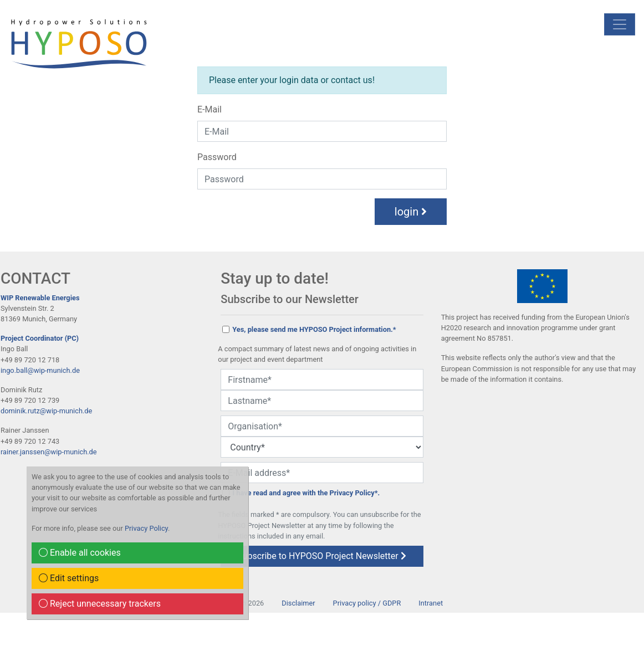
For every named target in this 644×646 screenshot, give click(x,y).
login (411, 212)
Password (217, 157)
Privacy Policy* (354, 493)
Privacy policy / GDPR (367, 603)
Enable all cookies (80, 553)
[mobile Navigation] (620, 24)
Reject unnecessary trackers (100, 604)
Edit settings (69, 578)
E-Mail (209, 109)
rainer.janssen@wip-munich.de (49, 452)
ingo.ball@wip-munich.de (40, 370)
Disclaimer (298, 603)
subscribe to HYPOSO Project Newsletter (322, 556)
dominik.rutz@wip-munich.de (46, 411)
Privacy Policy (146, 528)
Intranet (431, 603)
